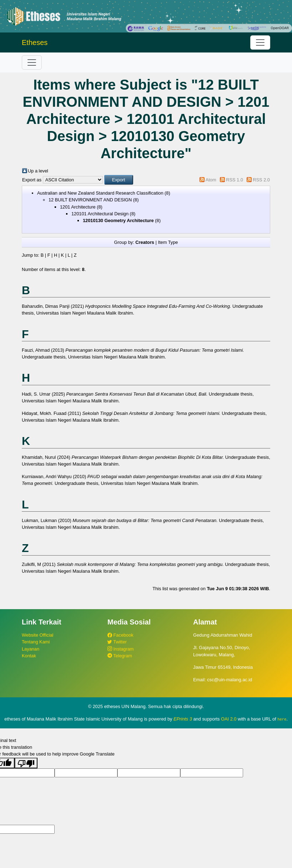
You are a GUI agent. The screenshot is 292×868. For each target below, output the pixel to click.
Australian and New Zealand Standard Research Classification (100, 193)
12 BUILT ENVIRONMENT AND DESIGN (90, 200)
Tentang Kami (36, 642)
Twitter (117, 642)
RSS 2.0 (261, 180)
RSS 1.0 (235, 180)
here (282, 719)
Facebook (120, 635)
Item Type (168, 242)
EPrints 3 (183, 719)
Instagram (120, 649)
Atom (211, 180)
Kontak (29, 656)
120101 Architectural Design (100, 214)
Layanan (31, 649)
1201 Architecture (78, 207)
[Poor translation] (26, 763)
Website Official (37, 635)
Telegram (120, 656)
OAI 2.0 (229, 719)
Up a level (38, 171)
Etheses (35, 42)
